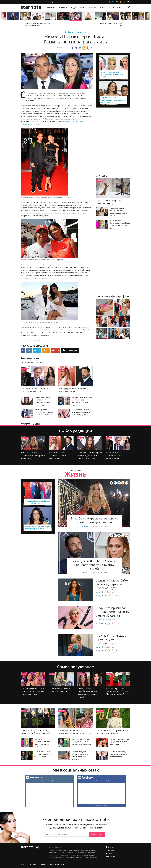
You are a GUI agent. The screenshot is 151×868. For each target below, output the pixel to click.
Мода (109, 674)
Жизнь (24, 369)
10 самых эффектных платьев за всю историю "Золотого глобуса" (118, 691)
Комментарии (72, 351)
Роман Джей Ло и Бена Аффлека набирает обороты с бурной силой (94, 565)
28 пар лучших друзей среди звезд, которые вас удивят (120, 742)
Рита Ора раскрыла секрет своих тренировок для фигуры (33, 455)
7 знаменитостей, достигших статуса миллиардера (115, 455)
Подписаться (97, 834)
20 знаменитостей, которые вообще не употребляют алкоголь (44, 754)
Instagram (111, 856)
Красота (25, 438)
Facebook (111, 850)
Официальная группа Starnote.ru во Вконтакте (43, 781)
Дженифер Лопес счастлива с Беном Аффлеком (58, 455)
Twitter (110, 853)
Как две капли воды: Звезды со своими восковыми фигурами (82, 742)
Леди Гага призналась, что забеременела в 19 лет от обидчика (82, 412)
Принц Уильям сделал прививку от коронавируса (112, 639)
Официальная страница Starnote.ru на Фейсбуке (96, 781)
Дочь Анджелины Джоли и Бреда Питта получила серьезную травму (32, 691)
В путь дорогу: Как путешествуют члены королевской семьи (44, 412)
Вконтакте (112, 847)
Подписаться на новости (102, 806)
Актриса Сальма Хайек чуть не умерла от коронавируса (112, 584)
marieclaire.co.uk (35, 340)
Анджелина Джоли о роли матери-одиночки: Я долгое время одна (90, 455)
